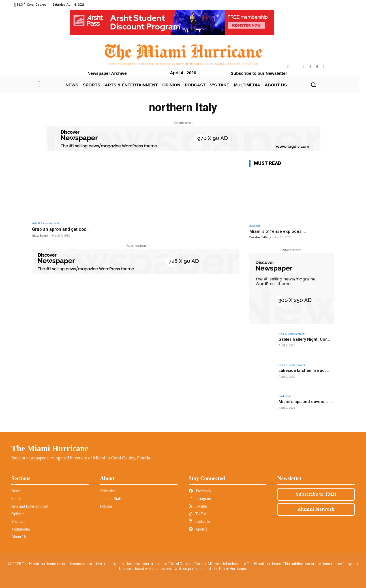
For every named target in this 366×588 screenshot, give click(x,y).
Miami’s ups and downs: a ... (304, 402)
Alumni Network (316, 509)
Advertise (108, 491)
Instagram (200, 499)
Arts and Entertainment (30, 506)
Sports (16, 499)
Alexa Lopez (40, 235)
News (16, 491)
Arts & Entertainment (45, 223)
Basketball (285, 396)
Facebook (200, 491)
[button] (313, 85)
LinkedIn (199, 522)
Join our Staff (111, 499)
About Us (19, 537)
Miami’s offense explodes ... (278, 231)
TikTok (198, 514)
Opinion (18, 514)
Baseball (255, 226)
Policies (106, 506)
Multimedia (21, 529)
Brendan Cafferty (260, 237)
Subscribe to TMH (316, 494)
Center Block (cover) (292, 365)
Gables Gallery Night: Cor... (303, 339)
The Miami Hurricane (50, 448)
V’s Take (18, 522)
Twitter (198, 506)
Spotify (198, 529)
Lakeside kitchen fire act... (302, 370)
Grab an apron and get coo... (62, 229)
